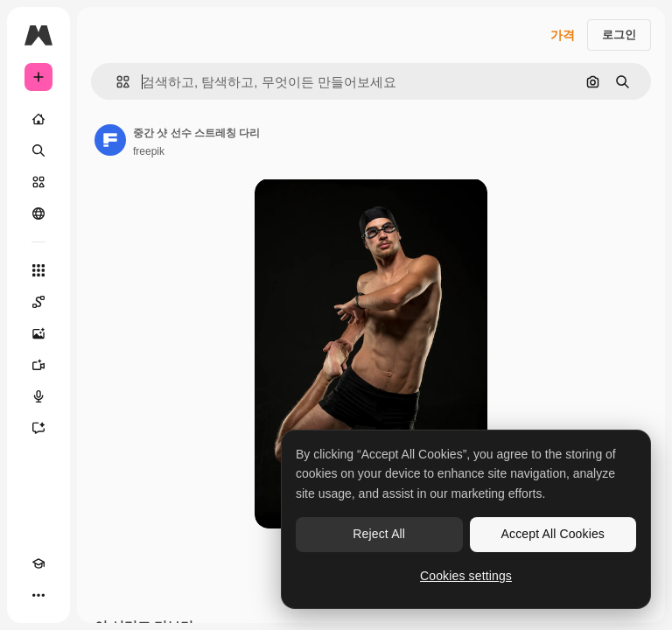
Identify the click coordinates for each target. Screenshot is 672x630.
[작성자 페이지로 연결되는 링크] (110, 140)
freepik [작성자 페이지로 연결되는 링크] (149, 151)
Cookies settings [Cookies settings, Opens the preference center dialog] (466, 576)
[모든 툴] (38, 270)
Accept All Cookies (553, 534)
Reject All (379, 534)
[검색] (38, 150)
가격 (563, 35)
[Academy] (38, 563)
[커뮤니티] (38, 213)
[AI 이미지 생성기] (38, 333)
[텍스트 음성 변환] (38, 396)
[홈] (38, 119)
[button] (116, 82)
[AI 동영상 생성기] (38, 365)
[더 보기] (38, 595)
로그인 (619, 35)
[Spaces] (38, 302)
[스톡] (38, 182)
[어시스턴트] (38, 428)
